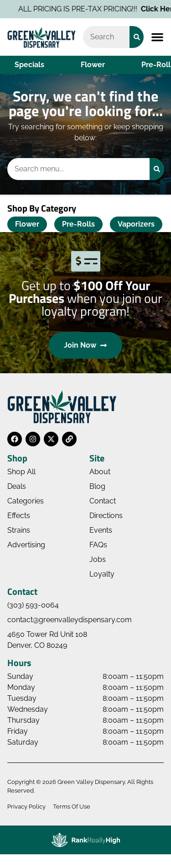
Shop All (21, 472)
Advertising (26, 545)
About (100, 472)
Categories (26, 501)
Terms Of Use (72, 807)
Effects (19, 516)
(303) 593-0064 (33, 605)
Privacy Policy (26, 807)
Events (101, 530)
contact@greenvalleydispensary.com (70, 620)
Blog (97, 486)
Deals (17, 486)
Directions (106, 516)
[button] (157, 37)
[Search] (137, 37)
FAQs (98, 545)
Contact (103, 501)
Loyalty (102, 574)
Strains (19, 530)
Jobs (98, 559)
